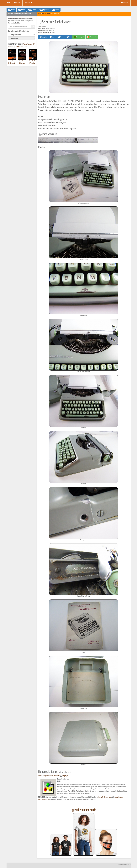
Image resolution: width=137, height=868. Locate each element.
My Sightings (65, 776)
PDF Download (12, 63)
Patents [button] (55, 10)
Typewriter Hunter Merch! (84, 810)
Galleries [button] (32, 10)
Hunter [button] (52, 37)
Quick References (18, 47)
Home (40, 14)
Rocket (48, 14)
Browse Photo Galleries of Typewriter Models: (18, 31)
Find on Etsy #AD (92, 37)
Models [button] (22, 10)
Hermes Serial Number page (105, 797)
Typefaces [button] (44, 10)
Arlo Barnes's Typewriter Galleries (46, 776)
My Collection (57, 776)
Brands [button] (11, 10)
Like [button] (69, 37)
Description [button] (43, 37)
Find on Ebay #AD (79, 37)
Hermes (44, 14)
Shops (26, 47)
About (17, 3)
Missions (28, 3)
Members (124, 3)
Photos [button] (61, 37)
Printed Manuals (27, 44)
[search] (22, 35)
